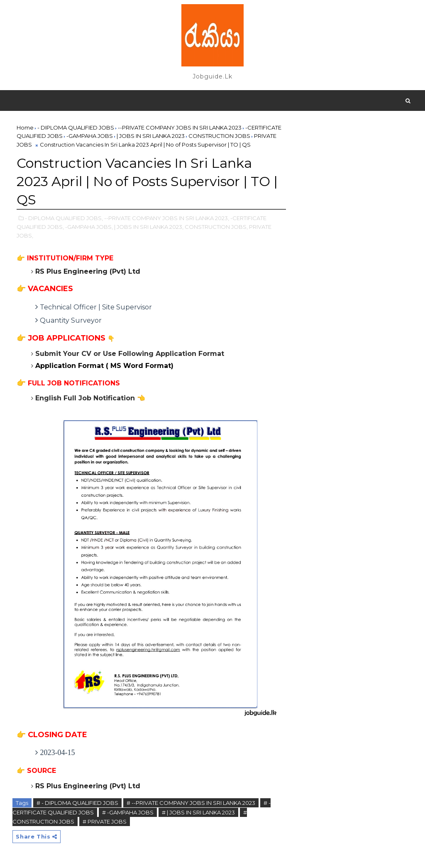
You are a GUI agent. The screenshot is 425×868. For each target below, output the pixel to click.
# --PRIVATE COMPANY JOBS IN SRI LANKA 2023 (191, 803)
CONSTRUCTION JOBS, (216, 227)
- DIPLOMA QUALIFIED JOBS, (64, 218)
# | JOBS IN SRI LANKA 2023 (198, 812)
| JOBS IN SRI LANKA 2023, (149, 227)
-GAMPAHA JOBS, (89, 227)
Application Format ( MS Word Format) (104, 366)
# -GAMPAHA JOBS (128, 812)
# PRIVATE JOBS (105, 821)
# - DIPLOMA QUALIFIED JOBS (77, 803)
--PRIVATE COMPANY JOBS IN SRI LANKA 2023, (167, 218)
